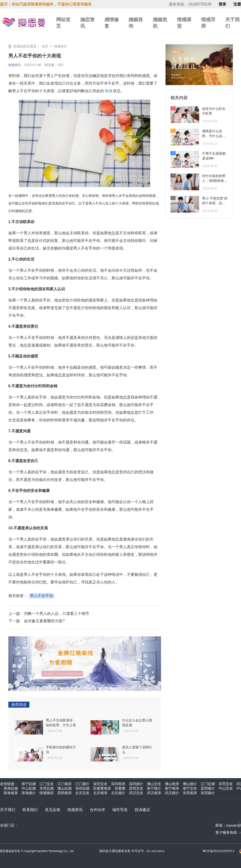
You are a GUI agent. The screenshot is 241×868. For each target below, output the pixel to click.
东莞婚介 (208, 793)
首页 (45, 46)
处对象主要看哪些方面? (44, 621)
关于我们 (8, 810)
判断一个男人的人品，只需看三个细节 (57, 614)
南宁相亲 (172, 788)
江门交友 (47, 784)
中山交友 (226, 788)
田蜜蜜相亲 (102, 788)
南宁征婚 (29, 784)
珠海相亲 (11, 793)
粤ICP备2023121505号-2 (218, 851)
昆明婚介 (208, 788)
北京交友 (82, 793)
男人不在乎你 (42, 596)
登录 (222, 4)
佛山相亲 (172, 784)
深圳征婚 (82, 788)
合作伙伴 (97, 810)
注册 (237, 4)
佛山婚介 (190, 784)
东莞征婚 (47, 788)
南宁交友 (190, 788)
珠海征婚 (11, 788)
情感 (108, 91)
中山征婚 (29, 788)
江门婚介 (82, 784)
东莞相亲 (190, 793)
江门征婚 (208, 784)
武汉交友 (136, 793)
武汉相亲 (154, 793)
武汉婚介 (172, 793)
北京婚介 (118, 793)
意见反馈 (53, 810)
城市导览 (120, 810)
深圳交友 (100, 784)
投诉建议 (142, 810)
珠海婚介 (29, 793)
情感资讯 (61, 46)
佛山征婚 (64, 788)
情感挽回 (47, 793)
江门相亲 (64, 784)
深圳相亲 (118, 784)
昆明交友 (136, 788)
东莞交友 (226, 784)
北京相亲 (100, 793)
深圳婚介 (136, 784)
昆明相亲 (64, 793)
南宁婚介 (154, 788)
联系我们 (30, 810)
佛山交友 (154, 784)
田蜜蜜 (120, 788)
